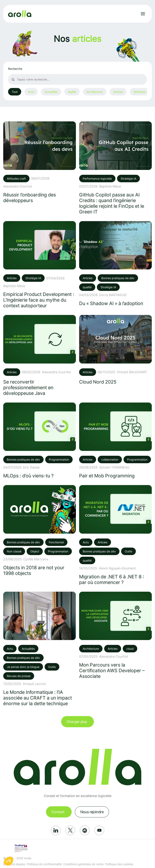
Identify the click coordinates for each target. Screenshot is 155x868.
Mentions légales (14, 864)
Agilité (72, 92)
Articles (118, 92)
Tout (15, 92)
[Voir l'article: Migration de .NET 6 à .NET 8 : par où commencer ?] (115, 535)
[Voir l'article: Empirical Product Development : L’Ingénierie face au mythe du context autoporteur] (40, 265)
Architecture (95, 92)
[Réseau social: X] (70, 830)
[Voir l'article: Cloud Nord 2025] (115, 350)
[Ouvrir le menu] (143, 14)
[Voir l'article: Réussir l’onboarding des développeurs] (40, 162)
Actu (31, 92)
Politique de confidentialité (44, 864)
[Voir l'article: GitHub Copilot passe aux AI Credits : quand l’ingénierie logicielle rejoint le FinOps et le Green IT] (115, 168)
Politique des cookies (119, 864)
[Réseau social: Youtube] (99, 830)
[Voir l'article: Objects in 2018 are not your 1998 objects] (40, 530)
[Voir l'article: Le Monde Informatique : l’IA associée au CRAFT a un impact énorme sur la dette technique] (40, 649)
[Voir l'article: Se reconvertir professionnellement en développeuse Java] (40, 355)
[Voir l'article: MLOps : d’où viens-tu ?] (40, 441)
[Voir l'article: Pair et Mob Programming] (115, 441)
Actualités (51, 92)
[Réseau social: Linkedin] (56, 830)
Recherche (15, 69)
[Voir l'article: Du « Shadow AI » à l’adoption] (115, 264)
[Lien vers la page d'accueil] (20, 14)
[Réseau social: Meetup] (85, 830)
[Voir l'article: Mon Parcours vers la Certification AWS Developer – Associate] (115, 635)
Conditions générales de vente (83, 864)
